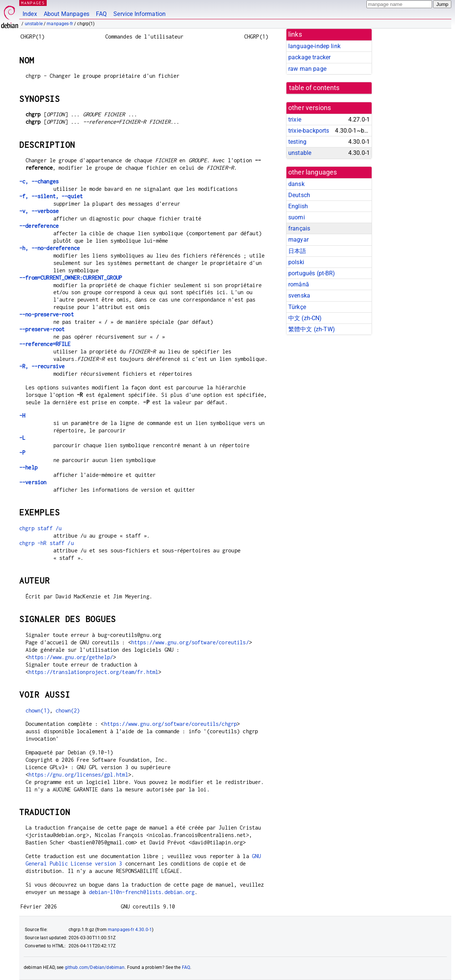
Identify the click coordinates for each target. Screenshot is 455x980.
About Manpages (67, 14)
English (298, 206)
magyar (298, 240)
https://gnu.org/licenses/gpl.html (78, 775)
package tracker (309, 57)
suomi (297, 217)
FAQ (101, 14)
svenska (299, 295)
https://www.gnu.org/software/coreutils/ (190, 642)
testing (297, 142)
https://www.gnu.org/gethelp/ (71, 657)
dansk (296, 184)
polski (296, 262)
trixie (295, 119)
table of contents (314, 88)
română (299, 284)
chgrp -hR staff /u (47, 543)
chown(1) (38, 710)
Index (30, 14)
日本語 (297, 251)
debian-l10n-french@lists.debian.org (142, 892)
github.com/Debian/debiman (95, 967)
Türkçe (297, 307)
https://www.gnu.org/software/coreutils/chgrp (171, 724)
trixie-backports (309, 131)
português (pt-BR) (312, 273)
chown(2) (68, 710)
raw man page (307, 69)
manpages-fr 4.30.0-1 (130, 930)
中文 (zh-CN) (305, 318)
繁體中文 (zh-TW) (312, 329)
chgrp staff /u (40, 528)
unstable (34, 24)
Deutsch (299, 195)
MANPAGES (33, 3)
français (299, 228)
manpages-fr (60, 24)
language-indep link (314, 46)
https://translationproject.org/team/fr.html (93, 672)
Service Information (140, 14)
